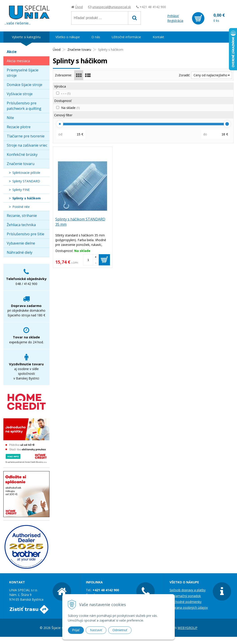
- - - (66, 93)
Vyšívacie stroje (20, 94)
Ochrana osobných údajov (189, 608)
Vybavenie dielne (21, 243)
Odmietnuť (120, 630)
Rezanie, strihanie (22, 216)
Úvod (79, 7)
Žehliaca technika (21, 225)
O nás (96, 37)
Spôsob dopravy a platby (188, 590)
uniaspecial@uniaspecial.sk (112, 7)
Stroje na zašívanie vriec (27, 145)
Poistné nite (21, 207)
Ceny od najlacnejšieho (210, 75)
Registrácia (175, 21)
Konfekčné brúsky (22, 154)
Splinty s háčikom (27, 198)
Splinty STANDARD (26, 181)
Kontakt (158, 37)
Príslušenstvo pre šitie (26, 234)
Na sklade (70, 108)
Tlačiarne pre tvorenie (26, 136)
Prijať (76, 630)
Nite (10, 118)
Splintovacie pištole (26, 173)
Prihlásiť (173, 16)
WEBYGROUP (188, 628)
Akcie (12, 52)
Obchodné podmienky (186, 602)
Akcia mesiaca (18, 61)
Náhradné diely (20, 252)
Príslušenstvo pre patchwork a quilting (24, 106)
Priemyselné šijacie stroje (23, 73)
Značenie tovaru (21, 164)
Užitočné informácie (126, 37)
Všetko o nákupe (68, 37)
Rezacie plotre (19, 127)
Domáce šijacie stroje (25, 85)
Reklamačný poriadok (185, 596)
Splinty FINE (21, 190)
